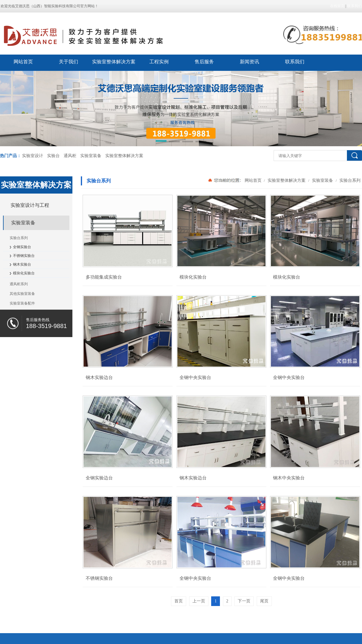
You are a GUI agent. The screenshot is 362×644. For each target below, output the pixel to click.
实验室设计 (33, 156)
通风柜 (70, 156)
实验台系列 (349, 180)
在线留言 (337, 6)
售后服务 (204, 62)
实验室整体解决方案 (114, 62)
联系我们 (354, 6)
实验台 (53, 156)
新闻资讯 (249, 62)
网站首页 (23, 62)
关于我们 (68, 62)
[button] (161, 142)
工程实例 (159, 62)
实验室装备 (91, 156)
